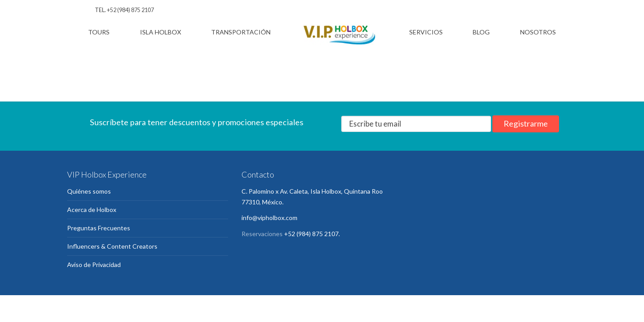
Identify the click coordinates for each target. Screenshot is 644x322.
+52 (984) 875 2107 (130, 10)
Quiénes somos (89, 191)
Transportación (241, 32)
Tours (99, 32)
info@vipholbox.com (269, 218)
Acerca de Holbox (92, 210)
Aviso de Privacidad (94, 265)
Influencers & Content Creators (112, 246)
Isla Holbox (161, 32)
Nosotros (538, 32)
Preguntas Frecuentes (99, 228)
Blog (481, 32)
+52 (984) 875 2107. (312, 234)
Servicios (426, 32)
